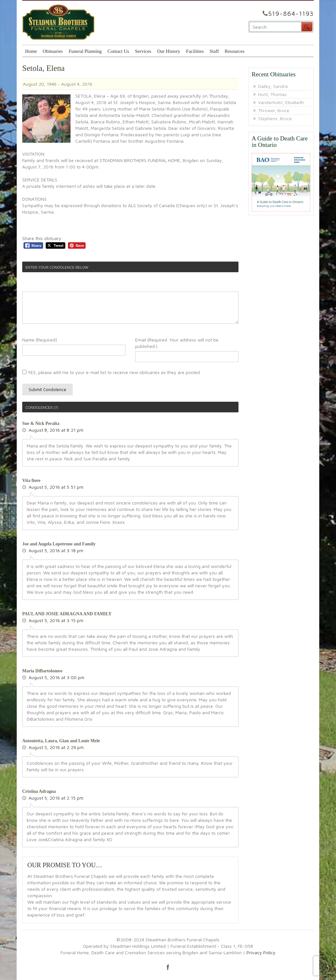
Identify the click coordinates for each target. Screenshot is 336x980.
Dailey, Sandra (273, 86)
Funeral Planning (85, 51)
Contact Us (118, 51)
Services (143, 51)
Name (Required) (40, 340)
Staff (214, 51)
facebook (168, 967)
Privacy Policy (261, 952)
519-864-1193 (291, 13)
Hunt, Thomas (272, 94)
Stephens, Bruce (275, 118)
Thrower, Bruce (274, 110)
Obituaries (53, 51)
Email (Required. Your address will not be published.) (177, 343)
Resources (235, 51)
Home (31, 51)
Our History (169, 51)
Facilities (195, 51)
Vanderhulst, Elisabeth (281, 102)
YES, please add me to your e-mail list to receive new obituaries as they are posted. (112, 372)
